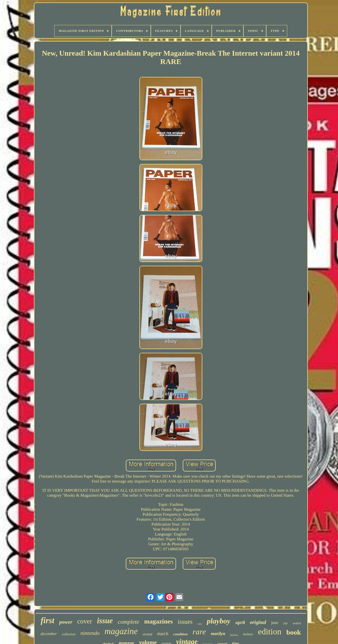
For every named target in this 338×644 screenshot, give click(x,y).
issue (105, 621)
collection (69, 634)
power (66, 622)
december (49, 634)
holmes (248, 634)
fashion (234, 635)
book (294, 632)
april (240, 622)
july (286, 623)
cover (85, 621)
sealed (297, 623)
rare (199, 632)
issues (185, 622)
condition (180, 634)
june (275, 623)
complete (129, 622)
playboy (219, 621)
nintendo (90, 633)
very (200, 624)
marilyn (218, 634)
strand (147, 634)
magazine (121, 631)
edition (270, 632)
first (47, 621)
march (163, 634)
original (258, 622)
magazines (158, 621)
